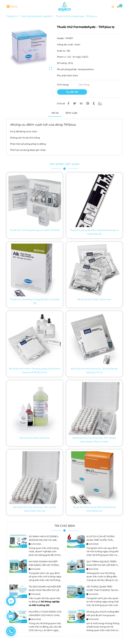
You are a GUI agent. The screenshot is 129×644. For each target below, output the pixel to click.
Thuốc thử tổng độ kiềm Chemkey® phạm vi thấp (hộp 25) (94, 232)
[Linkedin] (81, 103)
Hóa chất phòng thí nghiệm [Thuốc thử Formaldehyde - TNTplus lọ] (37, 16)
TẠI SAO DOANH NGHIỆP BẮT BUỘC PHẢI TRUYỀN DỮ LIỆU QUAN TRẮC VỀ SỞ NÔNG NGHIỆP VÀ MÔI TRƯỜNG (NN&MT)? (45, 589)
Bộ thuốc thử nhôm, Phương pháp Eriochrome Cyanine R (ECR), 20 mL (35, 370)
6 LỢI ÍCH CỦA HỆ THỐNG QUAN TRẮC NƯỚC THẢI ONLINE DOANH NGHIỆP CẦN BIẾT (101, 538)
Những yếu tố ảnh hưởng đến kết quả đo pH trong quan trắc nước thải (103, 614)
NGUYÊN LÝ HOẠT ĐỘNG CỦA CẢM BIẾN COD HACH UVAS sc (45, 614)
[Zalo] (102, 103)
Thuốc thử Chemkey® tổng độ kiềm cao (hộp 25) (35, 301)
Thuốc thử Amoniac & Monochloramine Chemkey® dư (94, 509)
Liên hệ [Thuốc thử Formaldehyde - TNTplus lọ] (72, 92)
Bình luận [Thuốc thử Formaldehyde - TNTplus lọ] (72, 113)
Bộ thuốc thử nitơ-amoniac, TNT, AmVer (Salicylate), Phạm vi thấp (94, 440)
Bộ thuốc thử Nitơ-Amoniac (35, 438)
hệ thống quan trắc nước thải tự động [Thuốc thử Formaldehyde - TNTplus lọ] (102, 630)
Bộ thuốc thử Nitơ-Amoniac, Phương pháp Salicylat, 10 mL (94, 370)
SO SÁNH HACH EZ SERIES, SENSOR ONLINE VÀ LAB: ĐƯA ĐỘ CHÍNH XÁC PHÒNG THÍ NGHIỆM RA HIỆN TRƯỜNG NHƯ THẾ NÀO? (45, 538)
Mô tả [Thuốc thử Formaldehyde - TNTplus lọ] (55, 113)
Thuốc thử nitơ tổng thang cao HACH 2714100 (35, 230)
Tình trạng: (63, 85)
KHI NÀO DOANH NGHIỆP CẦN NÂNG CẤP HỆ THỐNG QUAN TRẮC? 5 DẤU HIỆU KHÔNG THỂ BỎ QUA (44, 563)
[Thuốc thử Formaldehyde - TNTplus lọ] (64, 6)
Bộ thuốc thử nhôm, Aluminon (94, 299)
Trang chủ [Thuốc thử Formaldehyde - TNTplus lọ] (12, 16)
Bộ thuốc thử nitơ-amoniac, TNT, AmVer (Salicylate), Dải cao (35, 509)
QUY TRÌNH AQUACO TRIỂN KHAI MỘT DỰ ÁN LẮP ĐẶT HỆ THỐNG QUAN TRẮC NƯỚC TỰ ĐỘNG (103, 563)
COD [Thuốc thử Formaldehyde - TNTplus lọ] (32, 630)
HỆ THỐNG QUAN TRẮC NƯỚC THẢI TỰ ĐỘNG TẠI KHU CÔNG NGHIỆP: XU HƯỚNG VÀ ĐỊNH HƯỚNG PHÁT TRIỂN (103, 589)
